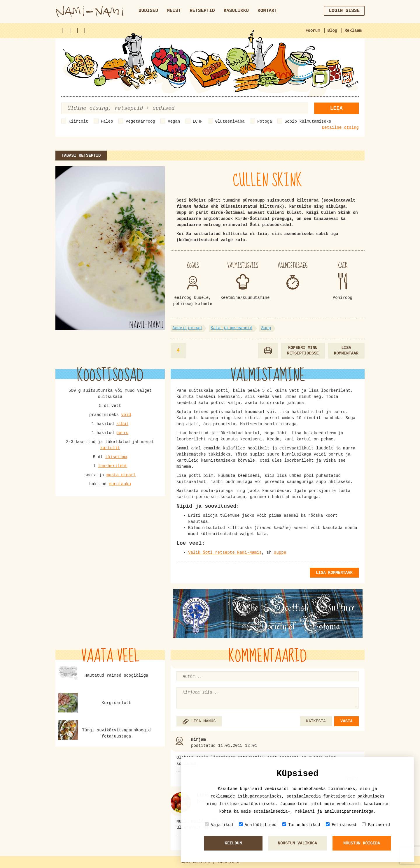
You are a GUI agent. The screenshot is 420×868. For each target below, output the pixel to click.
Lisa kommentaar (346, 351)
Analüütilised (258, 825)
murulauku (120, 484)
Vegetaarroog (140, 121)
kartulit (110, 448)
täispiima (116, 457)
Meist (174, 11)
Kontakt (267, 11)
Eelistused (341, 825)
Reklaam (353, 31)
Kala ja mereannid (231, 328)
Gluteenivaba (230, 121)
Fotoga (265, 121)
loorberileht (112, 466)
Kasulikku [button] (236, 11)
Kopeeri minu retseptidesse (303, 351)
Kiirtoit (78, 121)
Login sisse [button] (344, 11)
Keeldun (233, 843)
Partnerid (376, 825)
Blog (332, 31)
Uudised (148, 11)
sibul (123, 424)
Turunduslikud (301, 825)
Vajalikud (219, 825)
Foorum (313, 31)
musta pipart (121, 475)
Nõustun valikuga (297, 843)
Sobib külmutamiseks (308, 121)
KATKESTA (316, 721)
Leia (336, 108)
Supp (266, 328)
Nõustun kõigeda (362, 843)
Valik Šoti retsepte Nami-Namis (225, 553)
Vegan (174, 121)
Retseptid (202, 11)
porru (123, 433)
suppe (280, 553)
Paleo (107, 121)
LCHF (198, 121)
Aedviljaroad (187, 328)
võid (126, 415)
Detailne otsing (340, 128)
